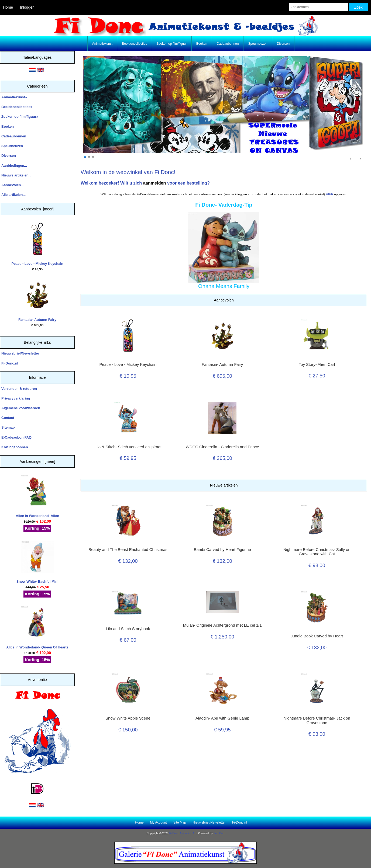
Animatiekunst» (14, 97)
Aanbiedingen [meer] (37, 461)
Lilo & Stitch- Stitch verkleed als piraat (128, 447)
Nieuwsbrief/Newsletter (20, 353)
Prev (351, 159)
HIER (329, 194)
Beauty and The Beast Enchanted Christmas (128, 550)
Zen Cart (219, 833)
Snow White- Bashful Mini (37, 562)
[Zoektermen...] (319, 7)
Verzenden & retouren (19, 389)
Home (8, 7)
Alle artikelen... (13, 195)
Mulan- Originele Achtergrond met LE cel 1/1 (222, 625)
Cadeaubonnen (228, 44)
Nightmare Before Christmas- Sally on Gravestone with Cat (317, 552)
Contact (8, 418)
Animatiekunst (102, 44)
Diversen (283, 44)
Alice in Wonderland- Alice (37, 496)
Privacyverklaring (16, 398)
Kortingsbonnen (15, 447)
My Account (159, 822)
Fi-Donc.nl (10, 363)
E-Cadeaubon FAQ (16, 437)
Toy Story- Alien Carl (317, 364)
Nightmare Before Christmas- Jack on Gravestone (317, 720)
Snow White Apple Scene (128, 718)
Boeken (202, 44)
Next (360, 159)
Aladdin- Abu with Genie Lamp (222, 718)
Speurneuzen (258, 44)
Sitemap (8, 427)
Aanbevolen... (13, 185)
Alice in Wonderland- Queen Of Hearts (37, 628)
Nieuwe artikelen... (16, 175)
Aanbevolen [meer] (37, 209)
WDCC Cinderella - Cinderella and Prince (222, 447)
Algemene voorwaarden (21, 408)
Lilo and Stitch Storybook (128, 629)
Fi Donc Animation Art (183, 833)
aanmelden (155, 183)
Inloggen (27, 7)
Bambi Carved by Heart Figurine (222, 550)
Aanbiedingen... (14, 166)
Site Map (180, 822)
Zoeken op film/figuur (172, 44)
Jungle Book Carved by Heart (317, 636)
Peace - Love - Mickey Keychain (37, 244)
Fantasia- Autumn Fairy (37, 300)
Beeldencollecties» (17, 107)
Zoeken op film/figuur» (20, 117)
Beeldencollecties (134, 44)
